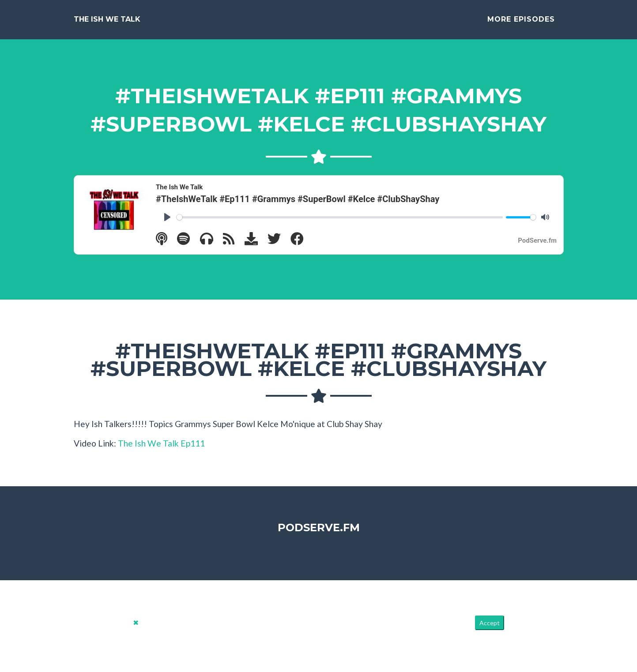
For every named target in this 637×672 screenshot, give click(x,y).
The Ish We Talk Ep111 (161, 450)
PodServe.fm (319, 535)
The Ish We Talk (107, 23)
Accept (490, 629)
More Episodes (521, 23)
